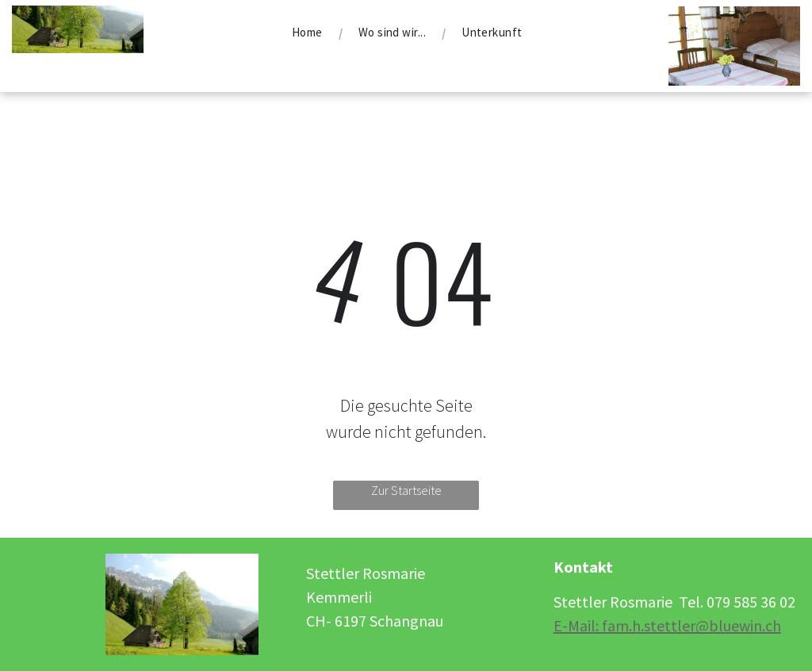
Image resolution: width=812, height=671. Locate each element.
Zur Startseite (406, 490)
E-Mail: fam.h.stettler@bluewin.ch (667, 625)
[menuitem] (309, 33)
